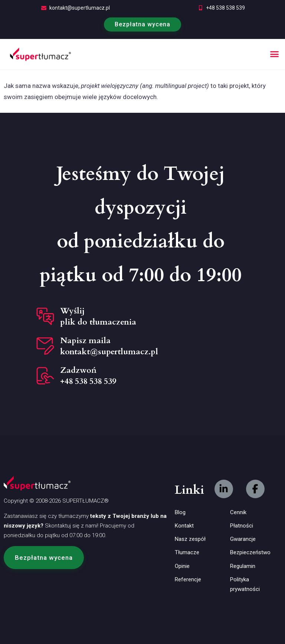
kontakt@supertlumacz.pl (80, 8)
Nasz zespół (190, 539)
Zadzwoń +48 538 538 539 (88, 376)
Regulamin (243, 566)
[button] (275, 54)
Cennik (238, 512)
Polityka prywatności (245, 584)
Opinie (182, 566)
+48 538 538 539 (225, 8)
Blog (180, 512)
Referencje (188, 579)
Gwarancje (243, 539)
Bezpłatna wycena (142, 24)
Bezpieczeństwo (250, 552)
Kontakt (184, 526)
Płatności (242, 526)
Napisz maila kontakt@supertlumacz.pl (109, 346)
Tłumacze (187, 552)
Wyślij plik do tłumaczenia (98, 316)
